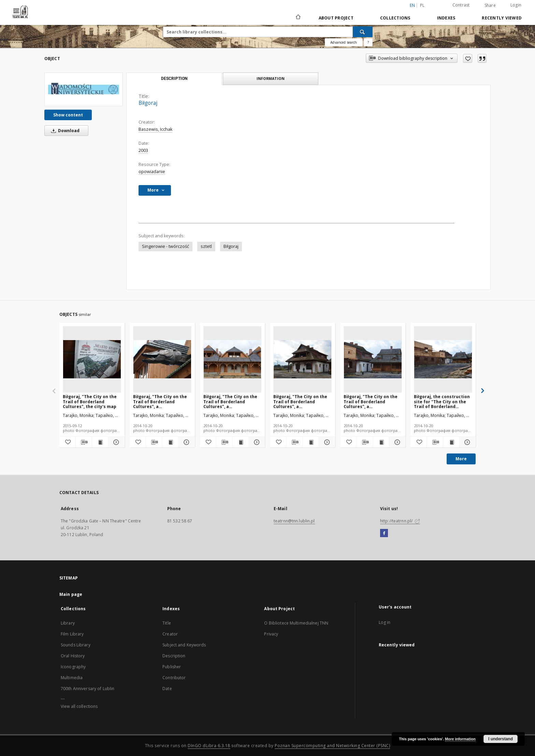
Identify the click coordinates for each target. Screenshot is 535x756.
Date (167, 689)
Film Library (72, 634)
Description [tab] (174, 79)
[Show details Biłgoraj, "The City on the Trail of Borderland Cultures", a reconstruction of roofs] (186, 442)
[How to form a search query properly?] (368, 42)
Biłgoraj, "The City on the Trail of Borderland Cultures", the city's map (90, 401)
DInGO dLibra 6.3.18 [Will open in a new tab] (209, 746)
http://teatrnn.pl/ (400, 521)
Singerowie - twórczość (165, 246)
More (461, 459)
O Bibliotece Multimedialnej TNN (296, 623)
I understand (501, 739)
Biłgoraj (231, 246)
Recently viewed (502, 18)
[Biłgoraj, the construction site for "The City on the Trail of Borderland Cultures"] (443, 359)
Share (490, 5)
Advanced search (344, 42)
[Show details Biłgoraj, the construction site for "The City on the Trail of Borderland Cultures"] (467, 442)
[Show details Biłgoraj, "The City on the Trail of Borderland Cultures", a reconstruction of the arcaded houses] (256, 442)
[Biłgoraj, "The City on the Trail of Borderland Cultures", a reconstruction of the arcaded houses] (233, 359)
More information (460, 739)
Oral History (73, 656)
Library (68, 623)
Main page (71, 594)
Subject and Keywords (184, 645)
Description (174, 656)
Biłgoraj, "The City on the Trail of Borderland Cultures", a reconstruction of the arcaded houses (230, 401)
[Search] (363, 32)
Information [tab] (271, 78)
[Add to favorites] (468, 58)
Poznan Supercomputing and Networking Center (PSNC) (332, 746)
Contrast (461, 5)
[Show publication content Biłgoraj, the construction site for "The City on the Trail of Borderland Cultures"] (451, 442)
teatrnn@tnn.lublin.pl (294, 521)
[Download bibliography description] (84, 442)
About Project (336, 18)
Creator (170, 634)
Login (516, 5)
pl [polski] (422, 5)
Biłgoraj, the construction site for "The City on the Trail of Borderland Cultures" (442, 401)
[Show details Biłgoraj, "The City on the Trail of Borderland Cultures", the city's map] (115, 442)
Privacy (271, 634)
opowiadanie (152, 172)
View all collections (79, 706)
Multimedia (72, 678)
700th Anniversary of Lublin (88, 689)
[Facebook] (384, 533)
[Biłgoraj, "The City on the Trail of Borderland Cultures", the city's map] (92, 359)
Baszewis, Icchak (155, 129)
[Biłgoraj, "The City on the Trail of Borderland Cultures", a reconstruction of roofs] (162, 359)
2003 (143, 150)
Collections (395, 18)
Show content (68, 115)
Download (64, 131)
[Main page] (298, 18)
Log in (385, 622)
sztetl (206, 246)
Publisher (172, 667)
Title (167, 623)
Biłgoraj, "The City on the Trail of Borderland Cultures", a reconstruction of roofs (160, 401)
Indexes (446, 18)
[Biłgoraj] (84, 89)
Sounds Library (76, 645)
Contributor (174, 678)
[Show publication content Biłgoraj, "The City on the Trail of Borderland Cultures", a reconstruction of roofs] (170, 442)
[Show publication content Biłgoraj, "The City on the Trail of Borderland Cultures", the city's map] (100, 442)
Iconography (73, 667)
